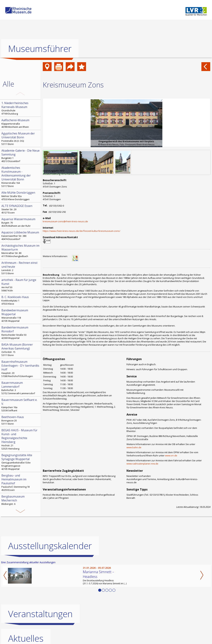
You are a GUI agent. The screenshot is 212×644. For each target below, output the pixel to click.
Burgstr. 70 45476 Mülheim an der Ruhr (21, 222)
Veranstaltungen (40, 614)
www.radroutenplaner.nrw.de (142, 464)
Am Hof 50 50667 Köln (21, 285)
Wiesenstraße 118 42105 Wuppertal (21, 315)
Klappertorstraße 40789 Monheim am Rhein (21, 123)
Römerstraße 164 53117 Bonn (21, 177)
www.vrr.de (171, 455)
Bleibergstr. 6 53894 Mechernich (21, 502)
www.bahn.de (134, 447)
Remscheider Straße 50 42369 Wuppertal (21, 333)
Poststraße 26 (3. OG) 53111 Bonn (21, 139)
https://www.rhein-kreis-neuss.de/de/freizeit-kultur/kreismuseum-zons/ (82, 231)
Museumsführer (40, 49)
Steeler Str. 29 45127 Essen (21, 209)
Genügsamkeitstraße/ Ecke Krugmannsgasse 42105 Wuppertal (21, 462)
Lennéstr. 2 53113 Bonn (21, 268)
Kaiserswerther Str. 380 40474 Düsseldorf (21, 236)
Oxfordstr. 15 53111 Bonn (21, 350)
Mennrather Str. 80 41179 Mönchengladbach (21, 251)
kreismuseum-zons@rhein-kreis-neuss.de (65, 221)
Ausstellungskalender (50, 546)
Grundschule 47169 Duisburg (21, 108)
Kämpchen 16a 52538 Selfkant (21, 405)
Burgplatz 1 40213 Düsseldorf (21, 156)
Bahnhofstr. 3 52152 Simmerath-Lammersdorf (21, 388)
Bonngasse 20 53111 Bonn (21, 420)
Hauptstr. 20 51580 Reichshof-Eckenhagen (21, 369)
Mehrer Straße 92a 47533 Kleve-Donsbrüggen (21, 196)
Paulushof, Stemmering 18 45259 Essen (21, 483)
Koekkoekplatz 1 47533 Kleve (21, 300)
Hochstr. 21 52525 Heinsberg (21, 439)
